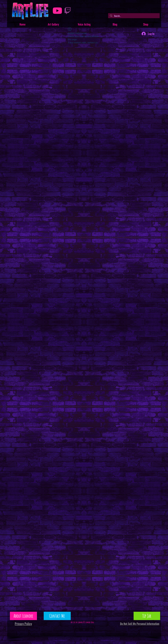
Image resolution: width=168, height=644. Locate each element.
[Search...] (134, 16)
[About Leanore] (23, 616)
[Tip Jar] (147, 616)
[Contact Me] (57, 616)
